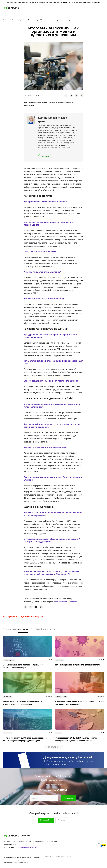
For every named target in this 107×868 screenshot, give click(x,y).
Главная (6, 20)
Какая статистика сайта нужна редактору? (45, 447)
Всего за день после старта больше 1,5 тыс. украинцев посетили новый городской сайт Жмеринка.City (52, 573)
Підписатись (68, 798)
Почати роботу (46, 820)
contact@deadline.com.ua (27, 847)
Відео (62, 820)
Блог (13, 20)
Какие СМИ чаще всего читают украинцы (45, 299)
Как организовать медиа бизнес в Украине (45, 202)
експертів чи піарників (92, 2)
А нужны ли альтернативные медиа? (42, 272)
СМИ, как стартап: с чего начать (40, 251)
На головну (25, 835)
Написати (45, 156)
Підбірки (21, 20)
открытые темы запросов (65, 602)
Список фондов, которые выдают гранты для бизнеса (51, 381)
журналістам (66, 2)
